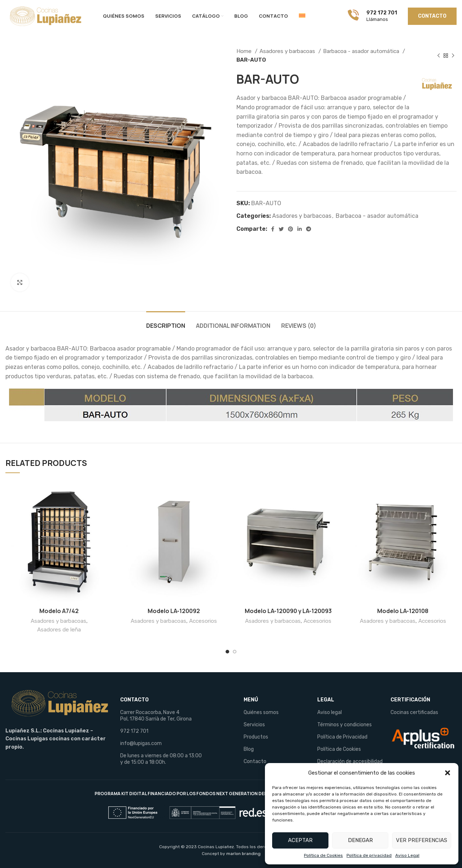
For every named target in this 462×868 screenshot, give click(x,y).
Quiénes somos (261, 712)
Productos (256, 737)
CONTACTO (134, 700)
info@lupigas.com (141, 743)
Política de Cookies (323, 855)
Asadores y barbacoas (288, 51)
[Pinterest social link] (291, 229)
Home (245, 51)
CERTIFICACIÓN (410, 700)
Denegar (360, 840)
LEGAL (326, 700)
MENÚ (251, 700)
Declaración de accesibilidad (350, 761)
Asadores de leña (59, 630)
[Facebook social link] (273, 229)
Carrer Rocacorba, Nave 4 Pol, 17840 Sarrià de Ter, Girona (156, 716)
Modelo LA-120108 (403, 611)
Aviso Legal (407, 855)
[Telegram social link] (309, 229)
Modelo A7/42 (59, 611)
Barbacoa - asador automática (362, 51)
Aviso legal (330, 712)
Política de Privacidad (342, 737)
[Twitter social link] (281, 229)
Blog (249, 749)
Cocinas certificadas (414, 712)
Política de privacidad (369, 855)
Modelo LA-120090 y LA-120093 (288, 611)
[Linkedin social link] (300, 229)
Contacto (255, 761)
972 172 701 (134, 731)
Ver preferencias (422, 840)
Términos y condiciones (345, 725)
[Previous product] (439, 56)
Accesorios (203, 621)
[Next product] (453, 56)
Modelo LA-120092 (174, 611)
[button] (448, 773)
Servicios (254, 725)
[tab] (166, 322)
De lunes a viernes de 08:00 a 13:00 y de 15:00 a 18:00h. (161, 759)
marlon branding (243, 854)
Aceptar (300, 840)
